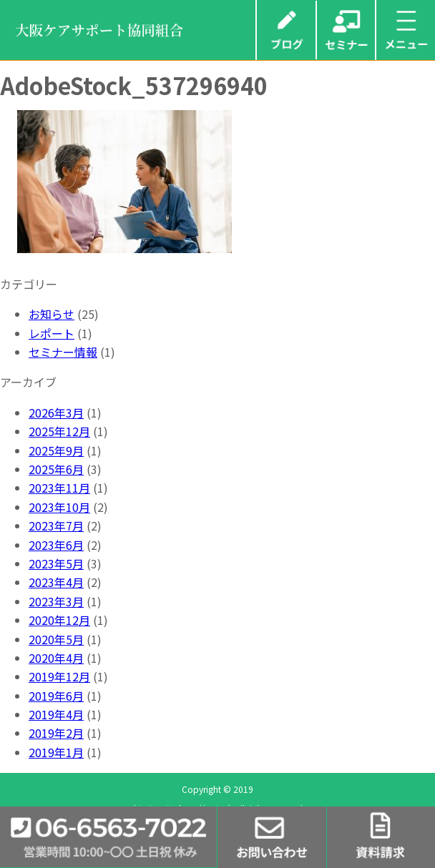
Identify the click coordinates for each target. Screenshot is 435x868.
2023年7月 (56, 526)
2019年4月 (56, 714)
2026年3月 (56, 413)
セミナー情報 (63, 352)
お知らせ (52, 314)
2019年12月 (59, 676)
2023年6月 (56, 545)
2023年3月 (56, 601)
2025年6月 (56, 469)
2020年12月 (59, 620)
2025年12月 (59, 431)
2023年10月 (59, 507)
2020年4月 (56, 658)
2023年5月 (56, 563)
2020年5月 (56, 639)
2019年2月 (56, 733)
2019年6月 (56, 696)
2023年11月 (59, 488)
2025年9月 (56, 450)
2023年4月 (56, 582)
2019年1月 (56, 752)
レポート (52, 333)
